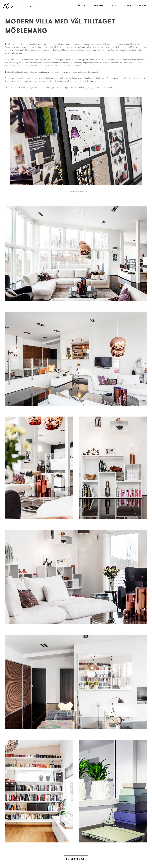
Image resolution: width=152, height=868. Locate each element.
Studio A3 (144, 6)
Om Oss (114, 6)
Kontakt (128, 6)
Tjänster (80, 6)
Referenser (97, 6)
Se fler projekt (76, 859)
